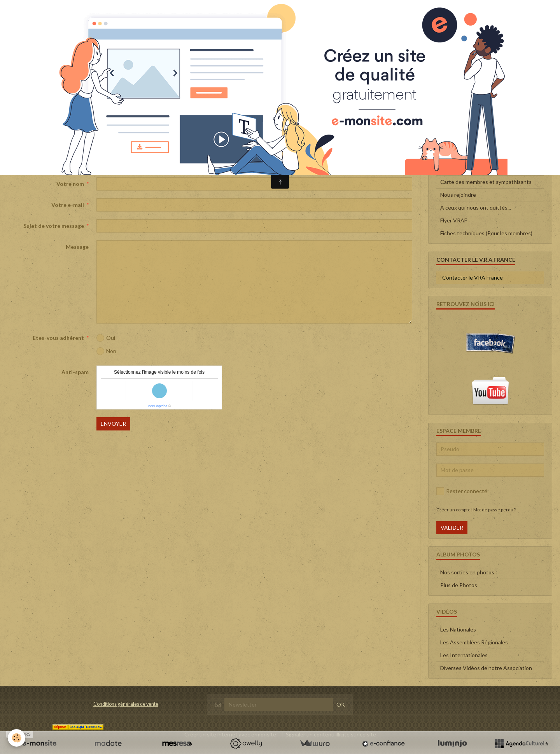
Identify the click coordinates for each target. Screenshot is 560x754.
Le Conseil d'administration (473, 156)
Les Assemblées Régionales (474, 642)
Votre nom (70, 184)
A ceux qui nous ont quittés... (476, 207)
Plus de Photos (459, 585)
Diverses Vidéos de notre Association (486, 668)
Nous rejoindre (458, 195)
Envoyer (113, 424)
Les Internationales (464, 655)
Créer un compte (453, 510)
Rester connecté (462, 491)
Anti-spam (75, 372)
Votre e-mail (68, 205)
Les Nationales (458, 629)
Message (77, 247)
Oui (106, 338)
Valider (452, 527)
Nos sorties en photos (467, 572)
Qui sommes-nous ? (464, 169)
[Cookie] (17, 738)
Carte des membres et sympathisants (486, 182)
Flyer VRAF (454, 220)
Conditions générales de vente (126, 704)
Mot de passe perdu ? (494, 510)
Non (106, 351)
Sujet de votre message (54, 226)
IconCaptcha (158, 406)
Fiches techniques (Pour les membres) (486, 233)
